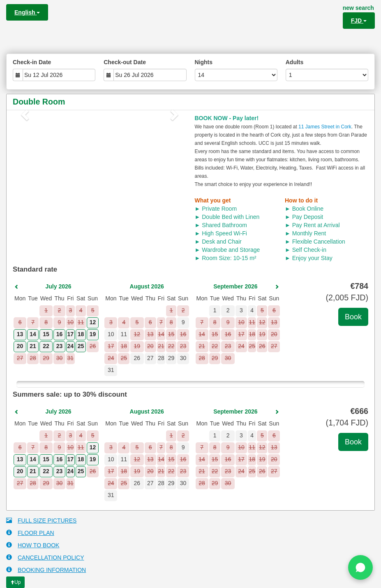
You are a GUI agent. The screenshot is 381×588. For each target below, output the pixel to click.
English (27, 12)
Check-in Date (32, 62)
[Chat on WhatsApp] (360, 567)
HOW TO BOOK (33, 545)
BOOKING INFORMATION (46, 570)
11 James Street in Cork (325, 127)
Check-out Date (125, 62)
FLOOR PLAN (30, 533)
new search (358, 8)
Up (15, 582)
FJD (359, 21)
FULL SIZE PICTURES (41, 520)
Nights (204, 62)
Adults (295, 62)
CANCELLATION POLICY (45, 557)
